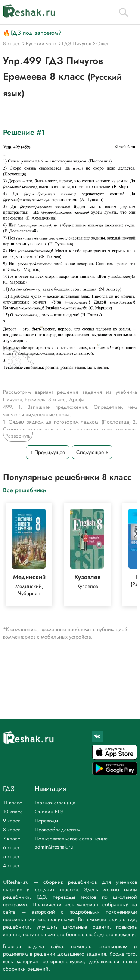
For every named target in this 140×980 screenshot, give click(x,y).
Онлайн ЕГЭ (49, 812)
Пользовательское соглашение (71, 839)
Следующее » (92, 452)
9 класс (12, 821)
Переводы (46, 821)
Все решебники (25, 490)
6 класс (12, 847)
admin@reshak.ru (54, 847)
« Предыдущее (48, 452)
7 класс (12, 839)
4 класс (12, 865)
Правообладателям (57, 830)
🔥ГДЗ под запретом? (32, 33)
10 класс (13, 812)
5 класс (12, 856)
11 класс (13, 803)
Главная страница (55, 803)
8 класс (12, 830)
